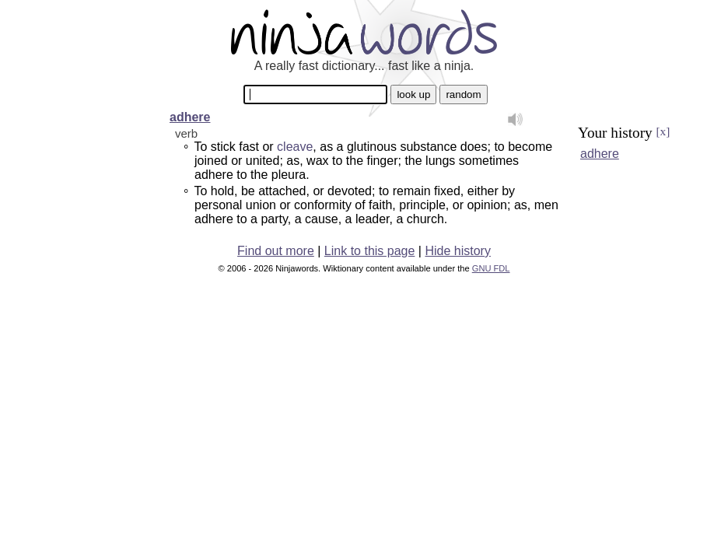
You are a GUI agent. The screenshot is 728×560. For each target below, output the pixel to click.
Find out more (276, 251)
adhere (190, 117)
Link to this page (370, 251)
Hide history (457, 251)
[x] (663, 131)
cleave (295, 147)
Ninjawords (364, 31)
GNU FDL (491, 268)
